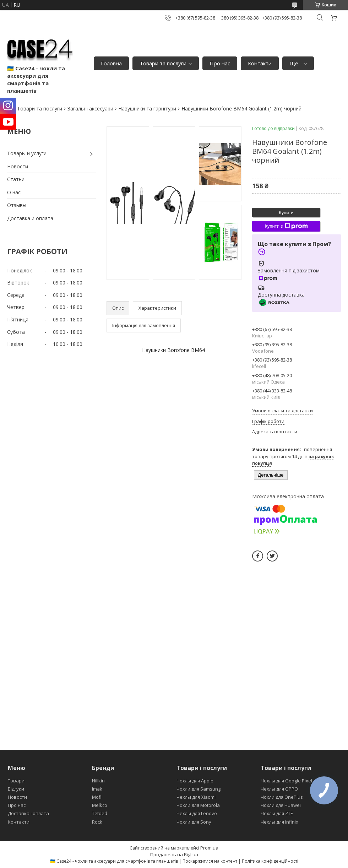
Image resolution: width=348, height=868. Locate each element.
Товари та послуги (163, 63)
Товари (16, 781)
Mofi (97, 797)
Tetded (100, 813)
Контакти (260, 63)
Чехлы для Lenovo (197, 813)
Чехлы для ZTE (277, 813)
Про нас (220, 63)
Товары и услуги (27, 153)
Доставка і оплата (28, 813)
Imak (97, 789)
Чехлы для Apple (195, 781)
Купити (286, 213)
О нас (14, 192)
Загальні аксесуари (90, 108)
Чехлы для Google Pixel (286, 781)
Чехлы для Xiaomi (196, 797)
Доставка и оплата (30, 218)
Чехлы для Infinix (279, 822)
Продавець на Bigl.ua (174, 855)
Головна (111, 63)
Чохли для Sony (194, 822)
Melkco (100, 805)
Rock (97, 822)
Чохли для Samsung (199, 789)
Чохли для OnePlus (282, 797)
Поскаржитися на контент (210, 861)
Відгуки (16, 789)
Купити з (286, 226)
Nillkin (98, 781)
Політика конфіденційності (270, 861)
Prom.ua (209, 848)
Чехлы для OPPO (279, 789)
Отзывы (17, 205)
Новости (18, 166)
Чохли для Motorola (198, 805)
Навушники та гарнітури (147, 108)
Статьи (16, 179)
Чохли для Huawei (281, 805)
